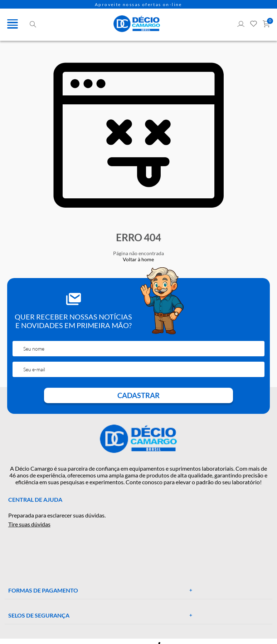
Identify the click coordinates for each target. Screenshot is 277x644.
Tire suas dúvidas (29, 524)
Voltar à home (138, 259)
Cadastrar (138, 395)
